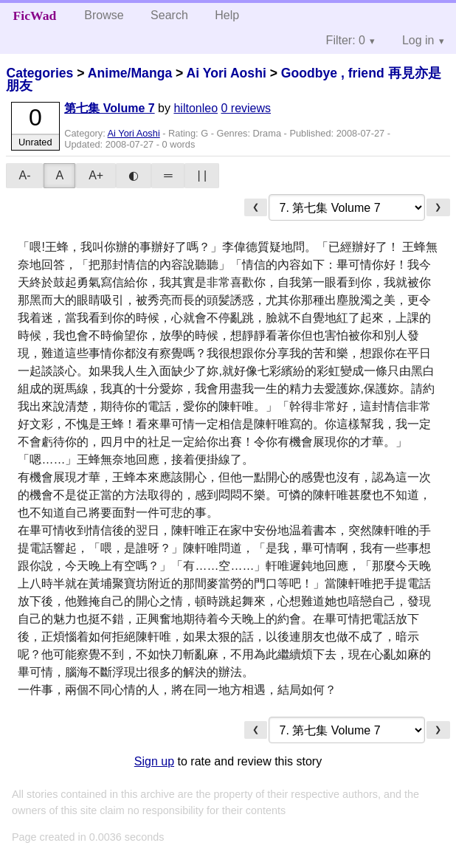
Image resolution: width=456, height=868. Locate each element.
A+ (96, 175)
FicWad (35, 15)
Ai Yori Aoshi (227, 73)
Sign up (154, 761)
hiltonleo (196, 108)
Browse (104, 15)
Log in (418, 40)
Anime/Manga (130, 73)
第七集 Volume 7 (109, 108)
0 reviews (246, 108)
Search (169, 15)
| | (202, 175)
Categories (39, 73)
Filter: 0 (346, 40)
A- (24, 175)
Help (227, 15)
